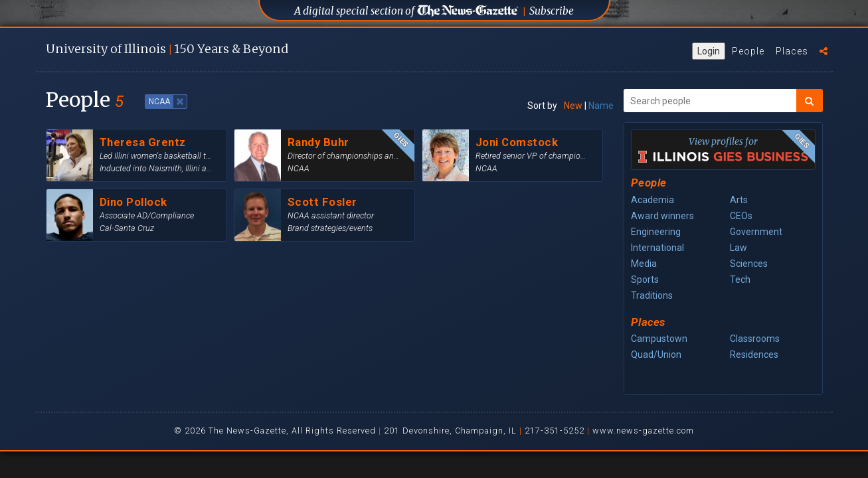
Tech (740, 279)
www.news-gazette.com (643, 431)
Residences (754, 355)
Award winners (662, 216)
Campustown (659, 339)
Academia (652, 200)
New (573, 106)
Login (709, 51)
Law (738, 248)
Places (792, 51)
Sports (645, 279)
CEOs (741, 216)
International (657, 248)
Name (601, 106)
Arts (739, 200)
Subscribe (552, 11)
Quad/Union (656, 355)
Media (644, 264)
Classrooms (755, 339)
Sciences (749, 264)
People (748, 51)
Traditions (652, 295)
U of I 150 (167, 49)
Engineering (656, 232)
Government (756, 232)
